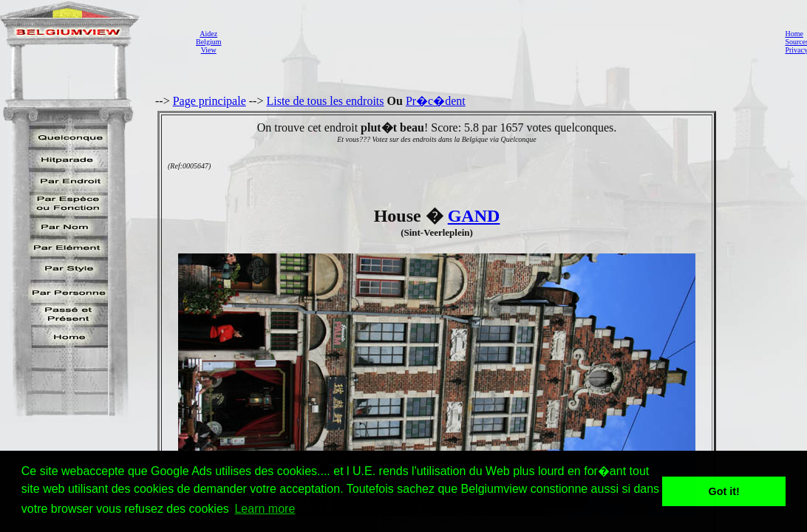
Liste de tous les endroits (325, 101)
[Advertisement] (499, 41)
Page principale (210, 101)
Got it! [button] (724, 491)
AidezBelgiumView (208, 42)
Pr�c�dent (436, 101)
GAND (474, 216)
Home (794, 34)
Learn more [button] (265, 509)
